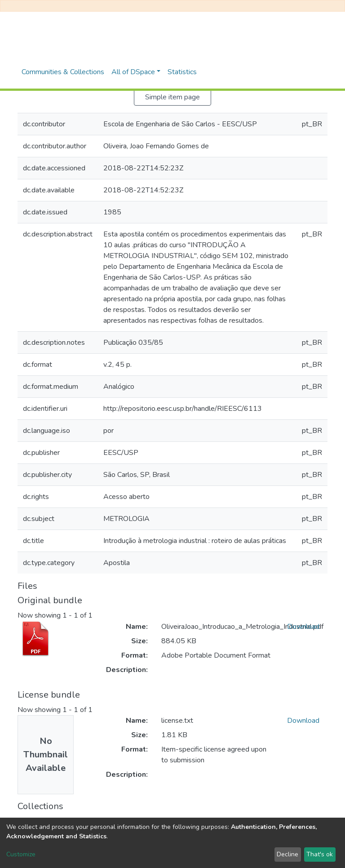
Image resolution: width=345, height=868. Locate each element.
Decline (287, 854)
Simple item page (172, 97)
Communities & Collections (63, 72)
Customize (21, 854)
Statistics (182, 72)
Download (303, 627)
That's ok (320, 854)
